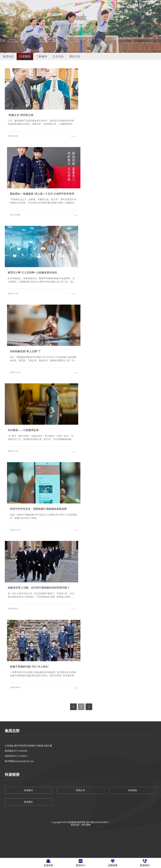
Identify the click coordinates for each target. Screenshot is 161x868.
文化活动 (58, 56)
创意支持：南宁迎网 (81, 825)
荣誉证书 (80, 790)
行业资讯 (25, 56)
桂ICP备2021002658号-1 (98, 822)
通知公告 (75, 56)
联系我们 (29, 802)
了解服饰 (41, 56)
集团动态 (8, 56)
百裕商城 (132, 790)
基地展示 (29, 790)
